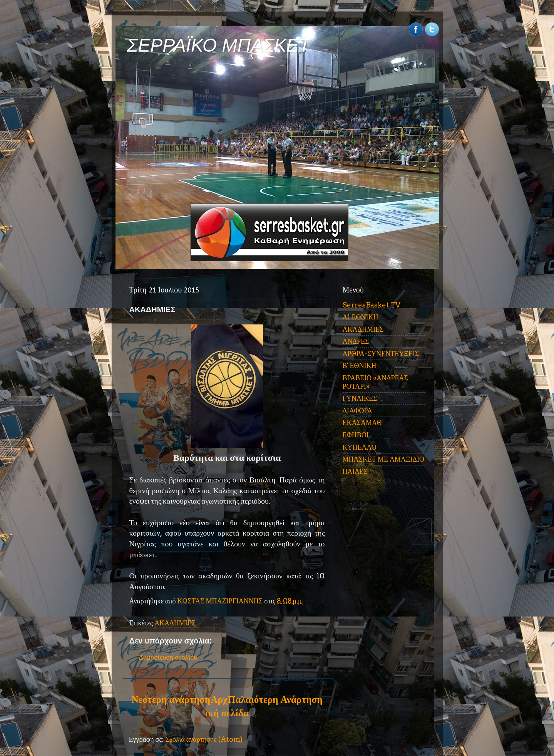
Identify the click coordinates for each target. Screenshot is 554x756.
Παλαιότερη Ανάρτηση (275, 699)
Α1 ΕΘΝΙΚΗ (361, 317)
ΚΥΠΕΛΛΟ (360, 447)
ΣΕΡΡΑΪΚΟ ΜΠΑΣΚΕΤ (219, 45)
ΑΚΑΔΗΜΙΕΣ (175, 623)
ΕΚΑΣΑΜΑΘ (362, 423)
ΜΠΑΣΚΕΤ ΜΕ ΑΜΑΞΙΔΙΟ (384, 459)
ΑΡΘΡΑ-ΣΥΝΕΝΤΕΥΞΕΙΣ (381, 354)
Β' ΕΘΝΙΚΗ (360, 365)
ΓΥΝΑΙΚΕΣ (360, 398)
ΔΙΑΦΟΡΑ (357, 411)
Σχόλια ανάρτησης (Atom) (204, 739)
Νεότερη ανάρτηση (171, 699)
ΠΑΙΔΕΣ (355, 471)
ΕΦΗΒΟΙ (356, 435)
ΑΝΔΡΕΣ (356, 341)
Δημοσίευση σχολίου (168, 657)
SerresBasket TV (372, 305)
